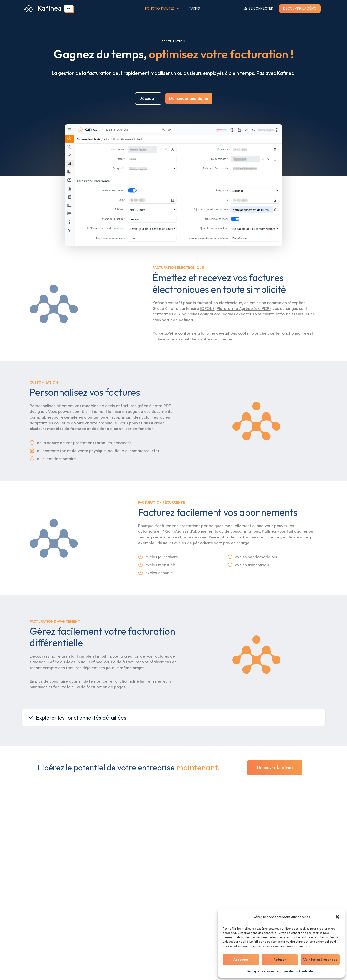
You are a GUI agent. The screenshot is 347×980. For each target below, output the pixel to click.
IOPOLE (207, 326)
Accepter (241, 960)
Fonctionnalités (162, 9)
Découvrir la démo (300, 8)
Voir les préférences (320, 960)
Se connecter (261, 8)
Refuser (280, 960)
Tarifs (194, 8)
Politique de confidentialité (295, 971)
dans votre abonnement (213, 357)
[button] (337, 917)
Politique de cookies (261, 971)
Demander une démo (189, 106)
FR (69, 8)
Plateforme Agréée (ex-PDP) (244, 326)
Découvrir (148, 106)
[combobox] (69, 8)
